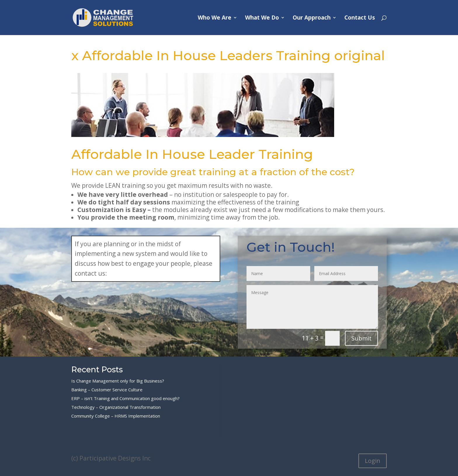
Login (373, 461)
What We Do (262, 18)
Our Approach (312, 18)
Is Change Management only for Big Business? (118, 381)
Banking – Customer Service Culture (107, 390)
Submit (361, 338)
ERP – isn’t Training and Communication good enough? (125, 398)
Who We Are (215, 18)
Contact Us (360, 18)
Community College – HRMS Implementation (116, 416)
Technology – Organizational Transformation (116, 407)
